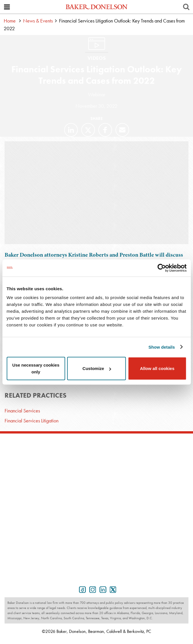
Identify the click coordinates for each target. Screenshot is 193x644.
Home (10, 21)
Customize (97, 368)
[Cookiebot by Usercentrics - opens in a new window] (161, 268)
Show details (162, 347)
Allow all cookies (157, 368)
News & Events (38, 21)
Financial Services (22, 411)
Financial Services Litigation (32, 421)
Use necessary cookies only (36, 368)
